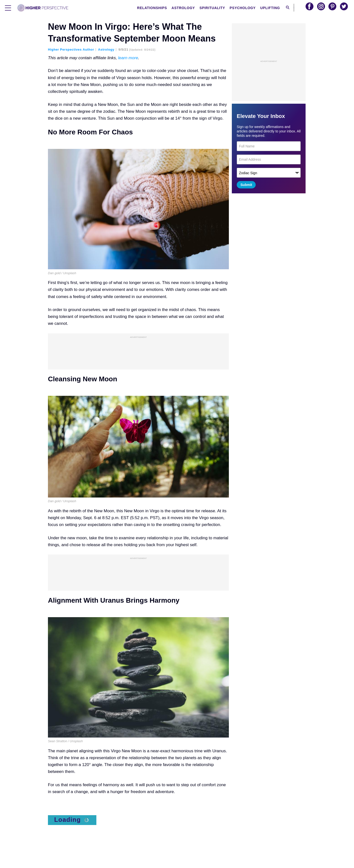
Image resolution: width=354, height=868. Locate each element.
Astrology (184, 8)
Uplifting (271, 8)
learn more (128, 58)
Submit (246, 185)
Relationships (153, 8)
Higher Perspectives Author (71, 50)
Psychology (244, 8)
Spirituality (214, 8)
